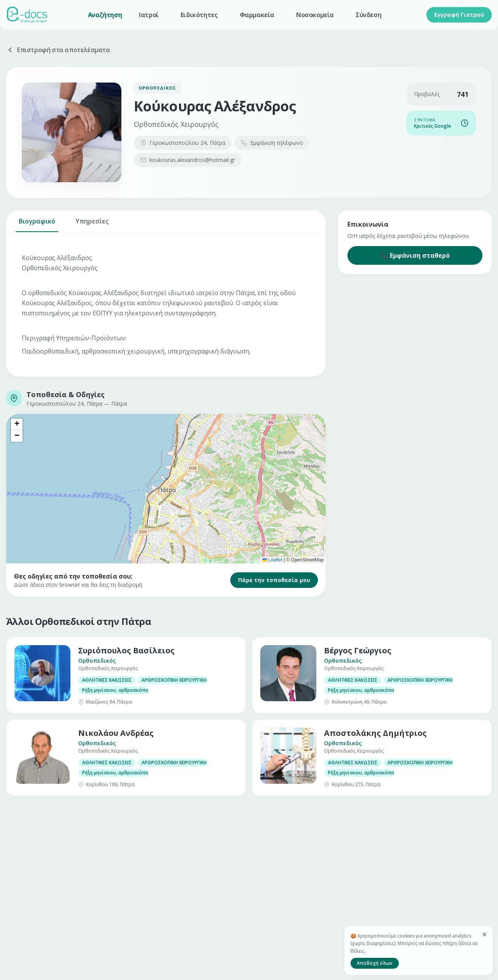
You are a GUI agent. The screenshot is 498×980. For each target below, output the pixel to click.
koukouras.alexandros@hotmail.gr (188, 160)
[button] (17, 424)
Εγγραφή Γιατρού (459, 15)
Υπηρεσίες (92, 224)
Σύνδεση (368, 15)
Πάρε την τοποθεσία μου (274, 580)
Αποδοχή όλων (375, 963)
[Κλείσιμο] (484, 934)
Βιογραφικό (37, 224)
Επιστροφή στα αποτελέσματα (58, 50)
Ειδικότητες (199, 15)
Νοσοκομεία (315, 15)
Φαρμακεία (257, 15)
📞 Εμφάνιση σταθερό (415, 255)
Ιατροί (149, 15)
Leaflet (272, 560)
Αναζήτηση (105, 15)
